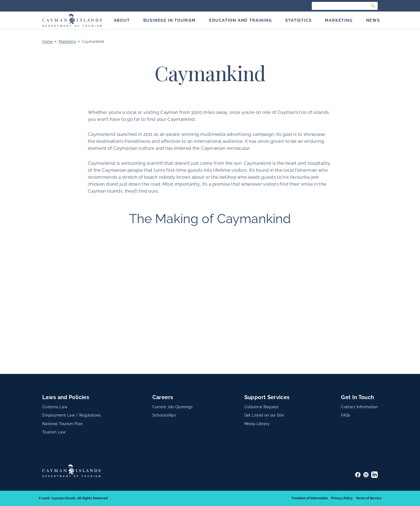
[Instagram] (366, 475)
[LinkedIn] (374, 475)
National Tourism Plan (62, 424)
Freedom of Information (310, 498)
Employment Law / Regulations (72, 415)
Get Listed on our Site (264, 415)
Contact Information (359, 407)
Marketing (67, 42)
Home (48, 42)
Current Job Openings (173, 407)
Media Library (257, 424)
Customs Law (55, 407)
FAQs (346, 415)
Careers (163, 397)
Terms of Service (369, 498)
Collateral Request (261, 407)
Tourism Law (54, 432)
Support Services (267, 397)
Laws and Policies (66, 397)
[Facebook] (358, 475)
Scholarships (164, 415)
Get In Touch (357, 397)
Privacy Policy (342, 498)
